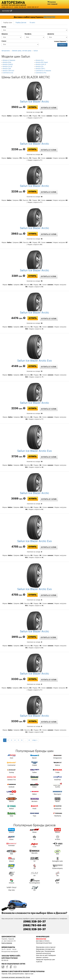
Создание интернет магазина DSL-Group (16, 977)
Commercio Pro (41, 73)
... (26, 740)
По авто (32, 23)
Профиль (28, 34)
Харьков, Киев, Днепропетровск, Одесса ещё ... (18, 974)
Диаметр (51, 34)
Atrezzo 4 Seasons (9, 60)
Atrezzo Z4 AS (7, 67)
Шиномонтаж (41, 939)
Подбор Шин (8, 23)
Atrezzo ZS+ (40, 67)
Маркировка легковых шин (45, 949)
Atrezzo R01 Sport (42, 62)
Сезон (4, 41)
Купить (33, 107)
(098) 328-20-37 (7, 7)
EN (5, 960)
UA (7, 960)
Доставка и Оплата (43, 941)
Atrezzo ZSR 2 (40, 69)
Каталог (7, 11)
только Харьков (61, 41)
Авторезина (13, 2)
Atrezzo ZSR (7, 69)
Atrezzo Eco (40, 60)
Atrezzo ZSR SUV (8, 71)
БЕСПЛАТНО (49, 17)
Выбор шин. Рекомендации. (46, 951)
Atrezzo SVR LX (41, 65)
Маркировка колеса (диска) (46, 947)
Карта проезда (7, 943)
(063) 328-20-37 (33, 7)
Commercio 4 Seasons (43, 71)
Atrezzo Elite (7, 62)
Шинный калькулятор (43, 953)
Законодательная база (44, 943)
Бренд (4, 27)
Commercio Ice (8, 73)
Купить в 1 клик (49, 108)
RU (3, 960)
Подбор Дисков (21, 23)
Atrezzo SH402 (8, 65)
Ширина (5, 34)
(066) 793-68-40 (20, 7)
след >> (35, 740)
